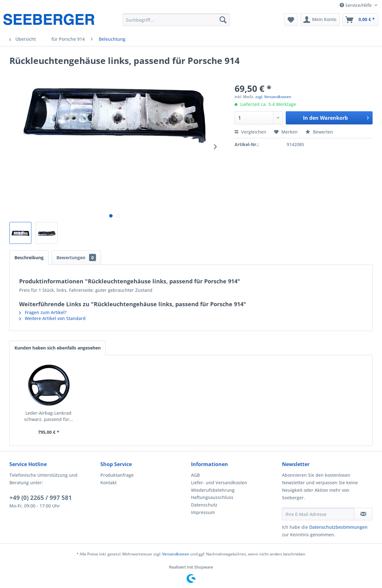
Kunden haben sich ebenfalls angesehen (58, 348)
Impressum (203, 512)
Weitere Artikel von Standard (52, 318)
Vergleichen (250, 132)
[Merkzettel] (291, 20)
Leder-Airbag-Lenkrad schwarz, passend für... (49, 416)
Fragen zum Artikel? (43, 312)
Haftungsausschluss (212, 497)
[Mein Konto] (320, 20)
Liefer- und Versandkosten (219, 483)
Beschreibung (29, 257)
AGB (195, 475)
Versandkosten (176, 554)
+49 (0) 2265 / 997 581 (41, 498)
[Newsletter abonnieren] (363, 514)
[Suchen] (223, 20)
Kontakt (109, 483)
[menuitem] (176, 20)
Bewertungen (76, 257)
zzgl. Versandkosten (273, 97)
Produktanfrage (117, 475)
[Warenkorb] (360, 20)
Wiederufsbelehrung (213, 490)
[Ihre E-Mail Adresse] (318, 514)
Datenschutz (204, 505)
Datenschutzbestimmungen (338, 527)
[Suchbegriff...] (176, 20)
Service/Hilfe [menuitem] (356, 5)
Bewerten (319, 132)
